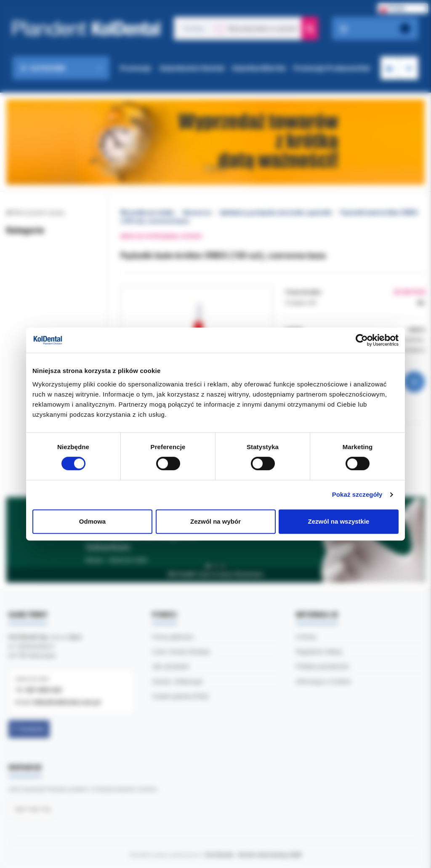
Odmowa (92, 521)
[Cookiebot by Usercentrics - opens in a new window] (362, 340)
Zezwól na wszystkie (339, 521)
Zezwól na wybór (215, 521)
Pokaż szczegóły (357, 494)
